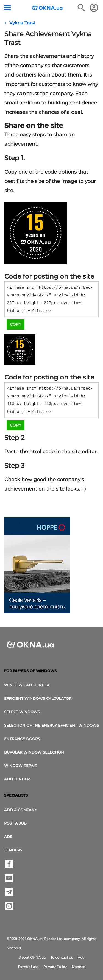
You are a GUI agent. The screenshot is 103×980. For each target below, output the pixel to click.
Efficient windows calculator (38, 698)
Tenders (13, 850)
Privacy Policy (55, 967)
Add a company (20, 810)
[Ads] (37, 566)
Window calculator (27, 685)
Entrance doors (22, 739)
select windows (22, 712)
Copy (16, 324)
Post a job (15, 823)
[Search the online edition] (81, 8)
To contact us (62, 957)
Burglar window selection (34, 752)
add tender (17, 779)
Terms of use (28, 967)
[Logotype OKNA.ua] (48, 8)
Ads (8, 837)
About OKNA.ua (32, 957)
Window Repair (21, 766)
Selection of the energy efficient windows (51, 725)
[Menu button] (8, 8)
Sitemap (79, 967)
